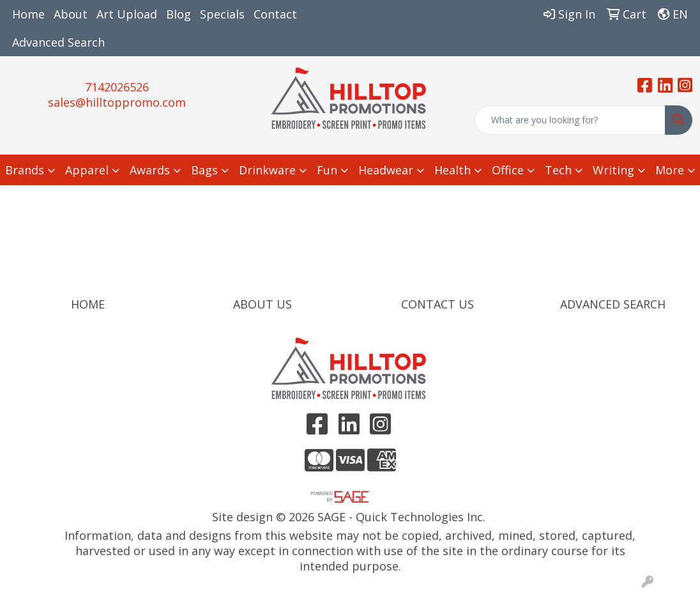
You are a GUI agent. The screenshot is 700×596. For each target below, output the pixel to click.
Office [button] (508, 170)
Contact (275, 14)
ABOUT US (262, 304)
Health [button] (453, 170)
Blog (179, 14)
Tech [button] (558, 170)
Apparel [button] (87, 170)
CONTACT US (438, 304)
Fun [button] (327, 170)
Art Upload (127, 14)
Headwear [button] (386, 170)
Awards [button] (150, 170)
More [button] (670, 170)
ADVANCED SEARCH (613, 304)
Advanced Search (58, 42)
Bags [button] (204, 170)
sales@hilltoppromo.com (117, 102)
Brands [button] (25, 170)
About (71, 14)
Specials (222, 14)
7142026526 (117, 87)
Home (28, 14)
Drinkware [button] (267, 170)
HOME (88, 304)
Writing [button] (613, 170)
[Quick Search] (570, 120)
